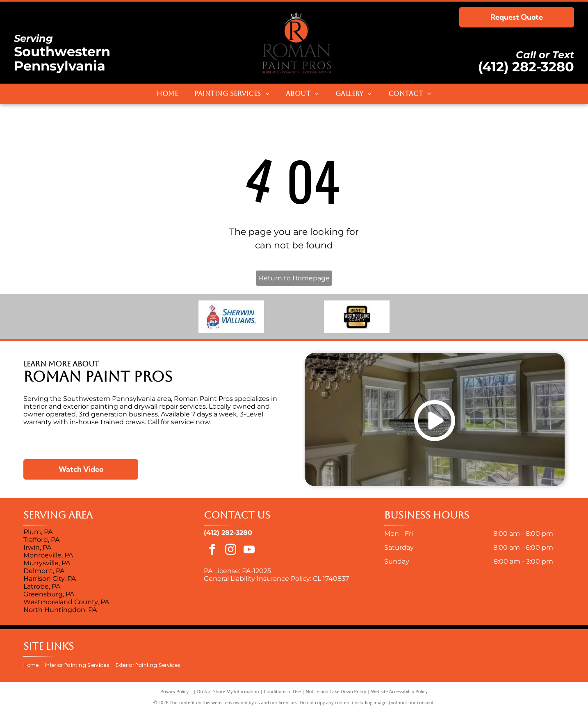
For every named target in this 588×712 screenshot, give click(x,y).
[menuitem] (167, 94)
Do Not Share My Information (228, 691)
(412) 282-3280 (526, 67)
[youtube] (249, 551)
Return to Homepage (294, 278)
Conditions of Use (282, 691)
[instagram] (230, 551)
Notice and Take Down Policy (336, 691)
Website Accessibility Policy (399, 691)
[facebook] (212, 551)
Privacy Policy (174, 691)
